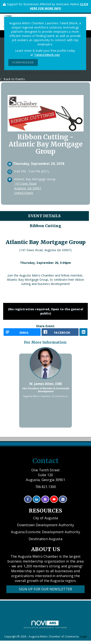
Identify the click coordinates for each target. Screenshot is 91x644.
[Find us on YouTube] (54, 499)
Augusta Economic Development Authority (45, 532)
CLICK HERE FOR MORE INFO (59, 6)
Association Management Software (45, 624)
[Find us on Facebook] (28, 499)
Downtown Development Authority (45, 525)
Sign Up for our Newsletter (46, 589)
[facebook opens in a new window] (60, 332)
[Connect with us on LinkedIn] (37, 499)
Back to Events (12, 79)
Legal (83, 637)
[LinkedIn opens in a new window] (83, 332)
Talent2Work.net (47, 55)
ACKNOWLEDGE (23, 62)
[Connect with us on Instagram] (45, 499)
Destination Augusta (45, 539)
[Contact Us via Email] (63, 499)
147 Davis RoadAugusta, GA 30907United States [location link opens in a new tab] (28, 188)
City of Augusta (46, 518)
